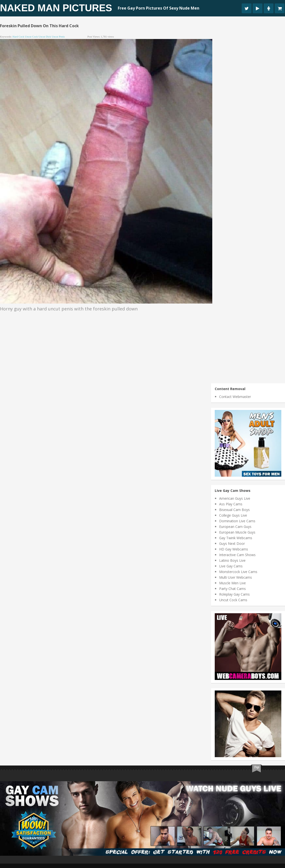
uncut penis (58, 37)
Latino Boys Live (232, 560)
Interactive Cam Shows (237, 555)
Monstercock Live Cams (238, 572)
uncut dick (45, 37)
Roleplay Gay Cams (234, 594)
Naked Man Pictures (56, 8)
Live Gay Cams (231, 566)
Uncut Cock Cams (233, 600)
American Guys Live (235, 498)
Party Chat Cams (232, 589)
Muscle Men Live (232, 583)
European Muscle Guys (237, 532)
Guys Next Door (232, 543)
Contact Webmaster (235, 397)
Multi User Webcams (236, 577)
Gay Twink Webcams (236, 538)
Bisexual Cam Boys (234, 510)
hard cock (18, 37)
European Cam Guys (235, 527)
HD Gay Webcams (234, 549)
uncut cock (31, 37)
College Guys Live (233, 515)
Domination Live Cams (237, 521)
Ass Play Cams (231, 504)
